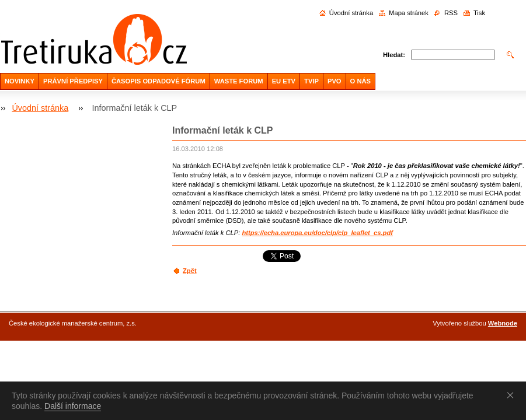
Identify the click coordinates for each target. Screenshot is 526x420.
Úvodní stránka (351, 13)
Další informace (73, 406)
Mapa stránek (409, 13)
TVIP (311, 81)
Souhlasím (513, 395)
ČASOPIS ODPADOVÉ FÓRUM (159, 81)
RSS (451, 13)
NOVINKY (20, 81)
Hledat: (394, 55)
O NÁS (360, 81)
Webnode (503, 323)
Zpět (190, 271)
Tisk (479, 13)
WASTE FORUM (239, 81)
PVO (335, 81)
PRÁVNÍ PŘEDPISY (73, 81)
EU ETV (284, 81)
